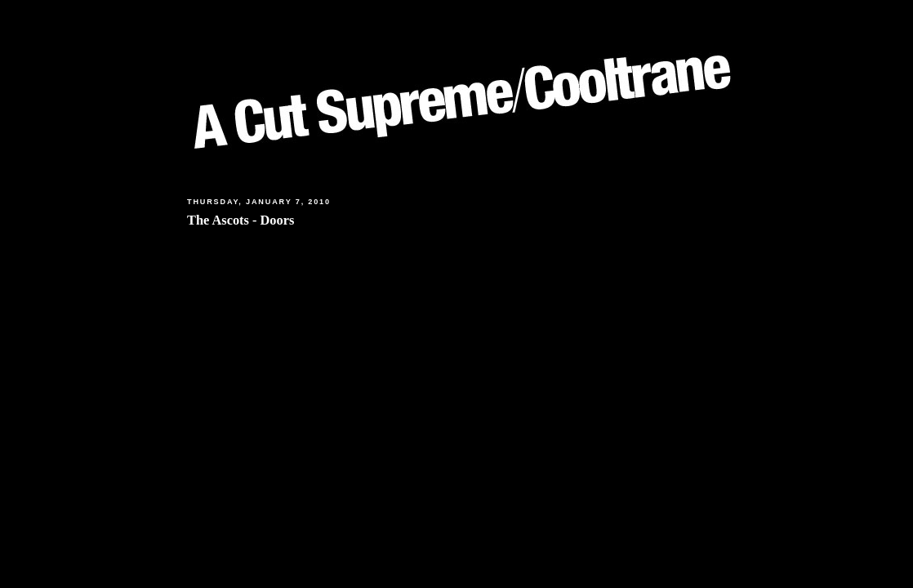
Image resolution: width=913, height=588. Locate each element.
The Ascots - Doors (240, 220)
